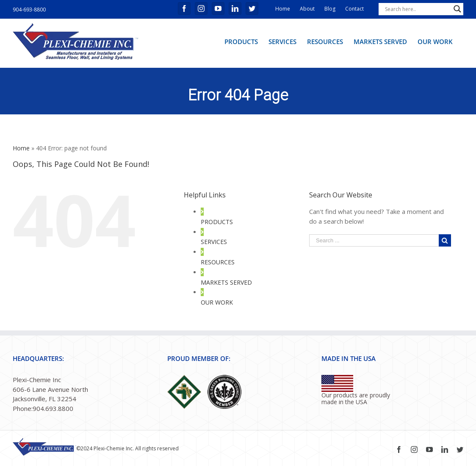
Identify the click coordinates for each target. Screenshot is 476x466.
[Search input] (417, 9)
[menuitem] (241, 41)
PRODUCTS (217, 222)
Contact (354, 9)
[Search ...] (374, 240)
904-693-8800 (29, 10)
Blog (330, 9)
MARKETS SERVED (226, 282)
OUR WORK (217, 302)
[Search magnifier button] (457, 9)
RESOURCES (218, 262)
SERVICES (214, 242)
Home (283, 9)
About (307, 9)
